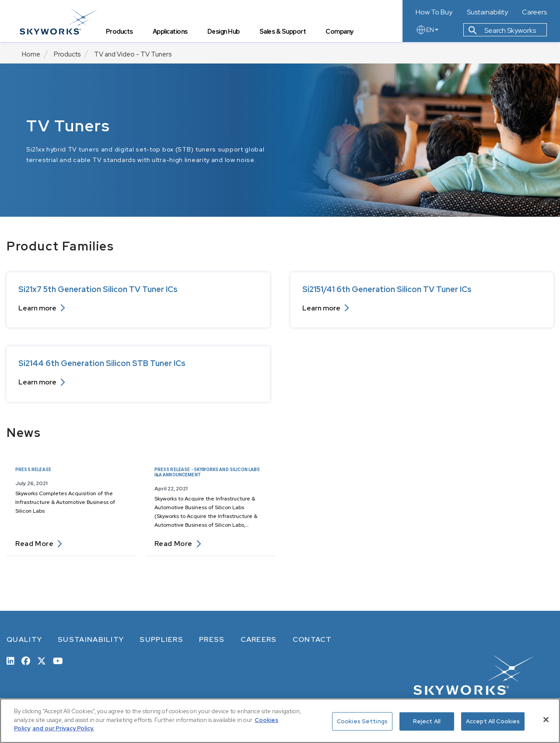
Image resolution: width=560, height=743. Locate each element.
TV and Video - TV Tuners (133, 54)
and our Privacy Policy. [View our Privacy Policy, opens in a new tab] (63, 728)
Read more (39, 544)
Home (31, 54)
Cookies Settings (362, 721)
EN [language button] (427, 32)
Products (67, 54)
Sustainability (487, 12)
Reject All (427, 721)
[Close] (546, 720)
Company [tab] (342, 33)
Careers (534, 12)
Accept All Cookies (493, 721)
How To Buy (434, 12)
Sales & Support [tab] (285, 33)
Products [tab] (122, 33)
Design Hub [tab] (226, 33)
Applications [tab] (172, 33)
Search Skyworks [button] (502, 32)
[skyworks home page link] (61, 22)
